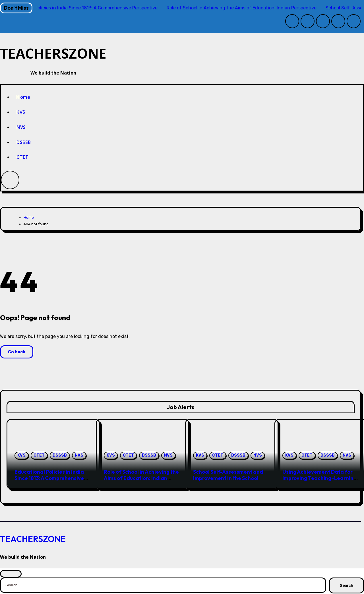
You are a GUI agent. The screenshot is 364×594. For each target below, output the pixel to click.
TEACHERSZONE (65, 53)
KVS (21, 113)
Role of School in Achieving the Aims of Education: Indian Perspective (141, 479)
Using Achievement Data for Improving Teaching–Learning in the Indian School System (319, 479)
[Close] (11, 574)
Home (23, 98)
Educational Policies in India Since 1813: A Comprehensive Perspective (49, 479)
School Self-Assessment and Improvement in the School (228, 476)
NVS (21, 128)
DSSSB (24, 143)
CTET (22, 158)
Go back (17, 353)
